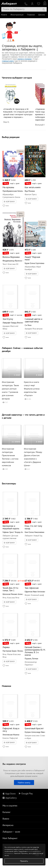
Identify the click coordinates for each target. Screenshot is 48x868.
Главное (31, 15)
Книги (4, 15)
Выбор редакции (11, 137)
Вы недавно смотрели (14, 764)
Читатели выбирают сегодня (17, 78)
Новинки (6, 686)
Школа (42, 15)
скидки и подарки (24, 59)
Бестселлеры (9, 483)
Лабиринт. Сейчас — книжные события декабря (22, 350)
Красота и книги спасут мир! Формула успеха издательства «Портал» (32, 389)
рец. (43, 146)
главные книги (8, 61)
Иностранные (17, 15)
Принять (24, 861)
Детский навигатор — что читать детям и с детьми (23, 416)
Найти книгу (24, 783)
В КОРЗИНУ (9, 202)
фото (20, 151)
